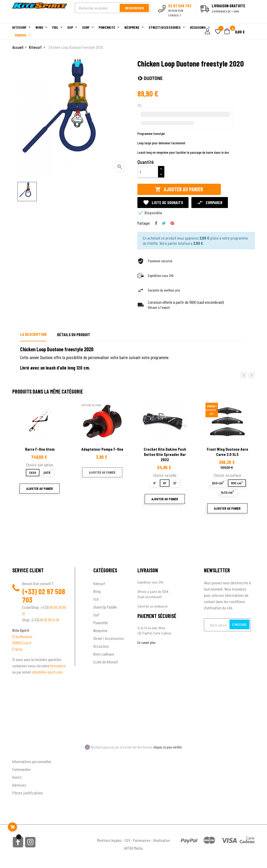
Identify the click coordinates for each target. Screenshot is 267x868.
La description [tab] (33, 334)
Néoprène (100, 630)
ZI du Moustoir (22, 636)
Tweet (164, 223)
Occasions (101, 646)
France (17, 649)
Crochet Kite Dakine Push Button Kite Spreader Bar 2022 (165, 454)
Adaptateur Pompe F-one (102, 449)
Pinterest (172, 223)
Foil (96, 599)
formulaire (58, 666)
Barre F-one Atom (40, 449)
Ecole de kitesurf (106, 662)
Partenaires (142, 840)
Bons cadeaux (104, 654)
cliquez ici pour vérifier (168, 747)
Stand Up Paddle (105, 607)
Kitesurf (99, 583)
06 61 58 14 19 (49, 620)
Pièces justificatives (28, 793)
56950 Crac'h (22, 643)
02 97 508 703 (44, 596)
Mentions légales (109, 840)
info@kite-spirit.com (47, 672)
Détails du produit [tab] (74, 334)
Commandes (22, 769)
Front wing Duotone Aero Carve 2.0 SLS (227, 452)
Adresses (19, 785)
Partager (156, 223)
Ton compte (22, 753)
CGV (127, 840)
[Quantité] (148, 172)
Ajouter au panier (179, 189)
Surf (96, 615)
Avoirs (17, 777)
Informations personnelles (32, 761)
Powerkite (101, 623)
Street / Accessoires (109, 638)
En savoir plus (147, 642)
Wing (97, 591)
